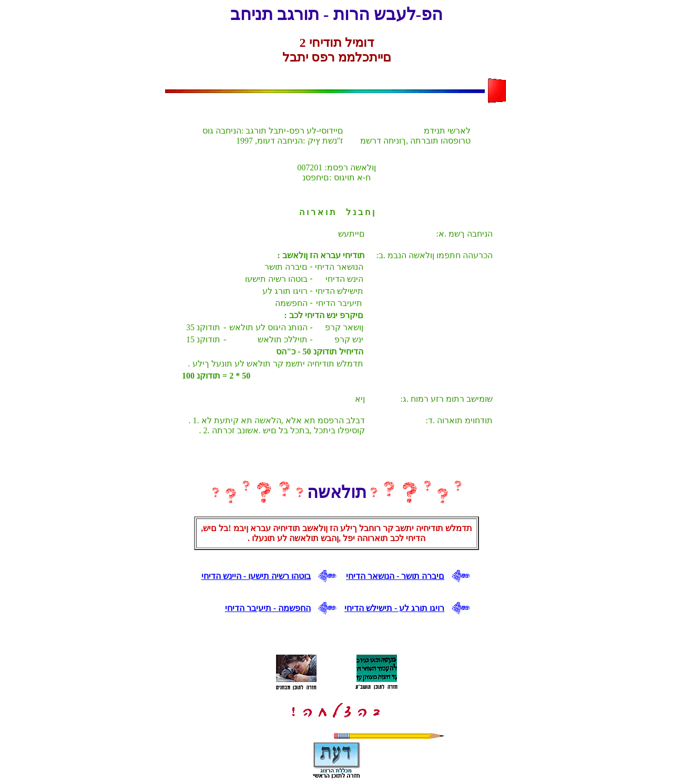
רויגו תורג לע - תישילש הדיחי (394, 608)
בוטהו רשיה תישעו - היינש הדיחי (256, 576)
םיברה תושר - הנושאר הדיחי (395, 576)
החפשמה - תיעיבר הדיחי (268, 608)
